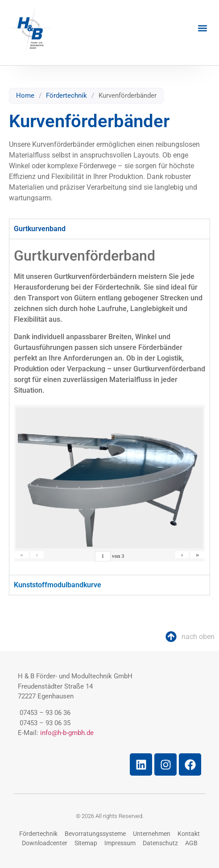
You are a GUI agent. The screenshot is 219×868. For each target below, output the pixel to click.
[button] (203, 28)
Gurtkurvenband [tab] (40, 229)
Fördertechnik (66, 96)
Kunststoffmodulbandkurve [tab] (58, 585)
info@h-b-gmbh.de (67, 733)
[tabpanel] (109, 407)
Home (25, 96)
